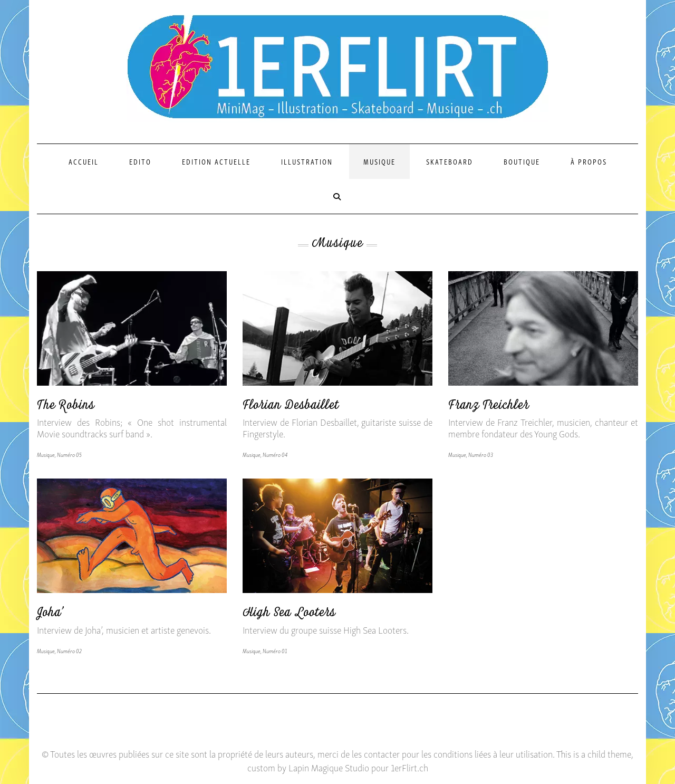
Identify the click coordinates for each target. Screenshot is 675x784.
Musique (379, 161)
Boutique (522, 161)
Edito (140, 161)
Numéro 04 (275, 454)
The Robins (66, 407)
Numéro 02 (69, 651)
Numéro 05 (69, 454)
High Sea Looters (289, 614)
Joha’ (51, 614)
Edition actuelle (216, 161)
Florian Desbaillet (291, 407)
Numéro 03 (481, 454)
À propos (589, 161)
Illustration (307, 161)
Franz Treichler (489, 407)
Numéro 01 (275, 651)
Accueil (84, 161)
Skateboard (450, 161)
